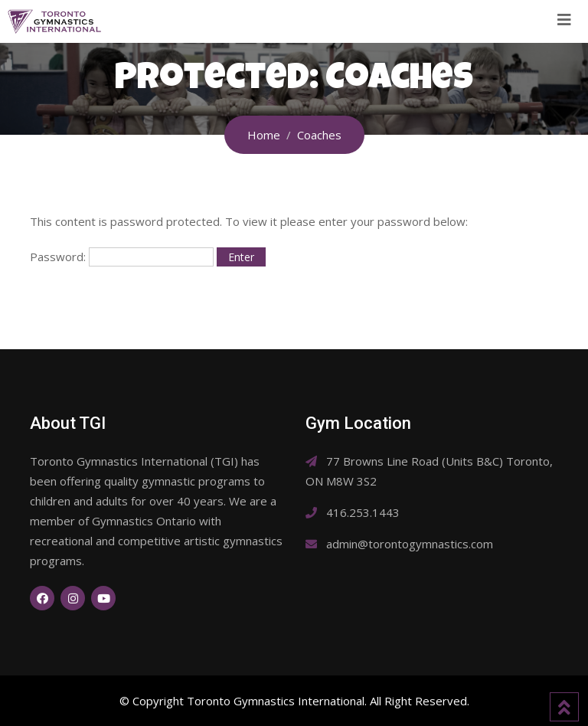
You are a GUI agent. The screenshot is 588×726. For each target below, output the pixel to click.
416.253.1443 (363, 512)
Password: (122, 257)
